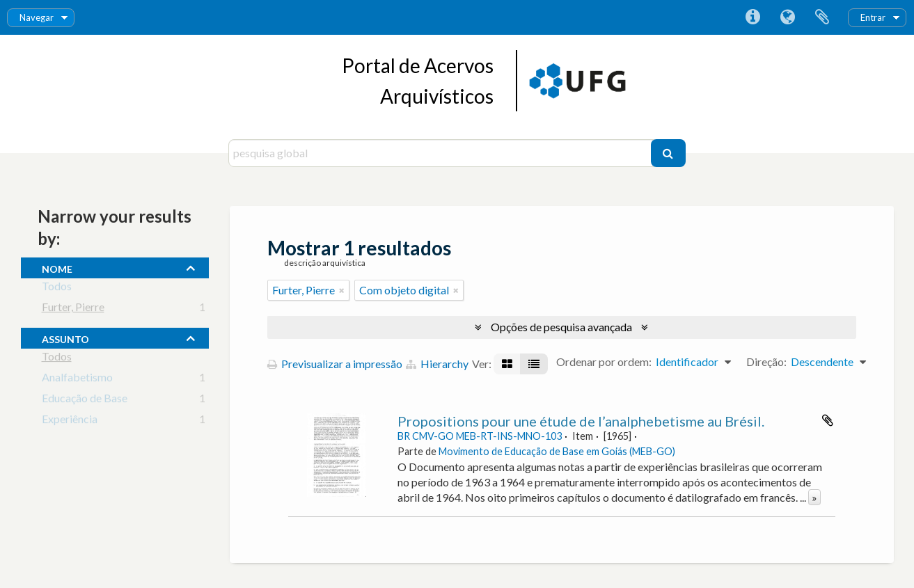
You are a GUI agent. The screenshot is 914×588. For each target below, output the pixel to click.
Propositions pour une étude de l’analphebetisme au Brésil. (581, 421)
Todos (57, 288)
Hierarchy (437, 364)
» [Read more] (814, 497)
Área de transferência (822, 17)
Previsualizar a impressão (335, 364)
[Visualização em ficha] (507, 364)
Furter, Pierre (73, 309)
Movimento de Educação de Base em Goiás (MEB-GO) (557, 451)
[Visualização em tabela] (534, 364)
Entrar (873, 17)
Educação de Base (85, 400)
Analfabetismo (77, 380)
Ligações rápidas (753, 17)
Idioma (787, 17)
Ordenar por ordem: (604, 361)
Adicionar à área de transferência (828, 420)
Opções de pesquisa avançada (561, 327)
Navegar (37, 17)
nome (57, 267)
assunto (65, 337)
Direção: (766, 361)
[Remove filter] (342, 290)
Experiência (70, 421)
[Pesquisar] (668, 153)
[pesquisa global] (441, 153)
